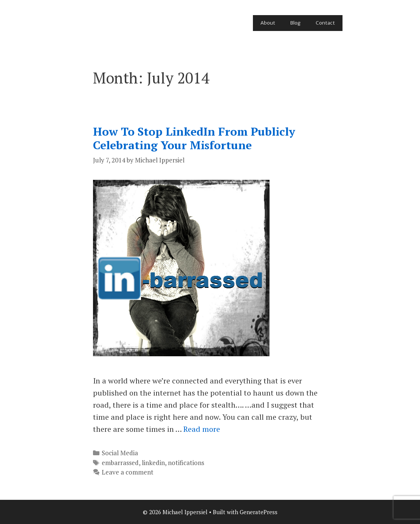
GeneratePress (259, 512)
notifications (186, 463)
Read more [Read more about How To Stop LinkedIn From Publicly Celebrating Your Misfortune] (202, 429)
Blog (295, 23)
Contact (325, 23)
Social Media (120, 453)
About (268, 23)
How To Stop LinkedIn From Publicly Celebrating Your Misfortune (194, 138)
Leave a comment (128, 472)
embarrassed (120, 463)
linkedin (153, 463)
